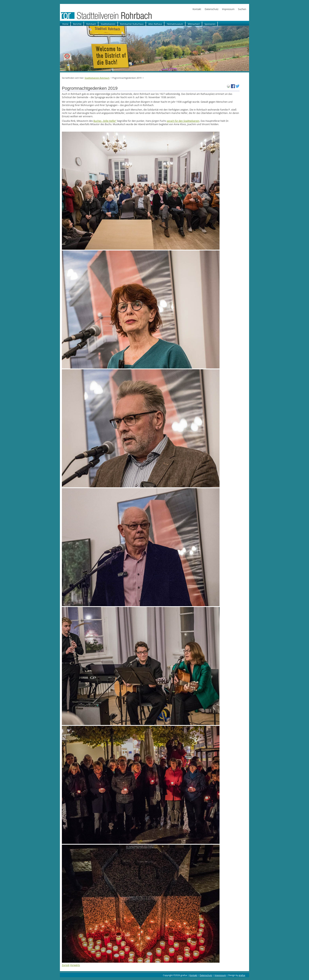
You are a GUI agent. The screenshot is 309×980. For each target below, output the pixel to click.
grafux (242, 975)
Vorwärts (75, 965)
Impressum (228, 9)
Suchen (242, 9)
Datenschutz (212, 9)
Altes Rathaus (155, 24)
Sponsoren (210, 24)
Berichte (77, 24)
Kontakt (197, 9)
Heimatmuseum (175, 24)
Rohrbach (91, 24)
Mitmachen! (194, 24)
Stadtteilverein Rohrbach (97, 78)
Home (65, 24)
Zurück (66, 965)
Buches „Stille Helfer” (105, 121)
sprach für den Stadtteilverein (183, 121)
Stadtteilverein (108, 24)
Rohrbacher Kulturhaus (132, 24)
